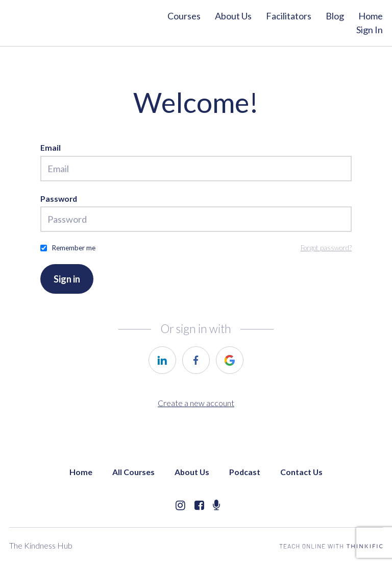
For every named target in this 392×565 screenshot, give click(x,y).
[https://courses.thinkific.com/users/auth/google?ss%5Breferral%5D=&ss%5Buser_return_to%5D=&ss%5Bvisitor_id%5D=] (230, 360)
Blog (335, 16)
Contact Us (301, 472)
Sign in (67, 279)
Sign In (370, 30)
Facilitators (289, 16)
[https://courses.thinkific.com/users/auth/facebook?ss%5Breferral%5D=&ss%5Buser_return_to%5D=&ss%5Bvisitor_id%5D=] (196, 360)
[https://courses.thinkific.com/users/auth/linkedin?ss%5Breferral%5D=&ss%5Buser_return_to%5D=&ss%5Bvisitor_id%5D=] (162, 360)
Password (59, 198)
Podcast (245, 472)
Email (51, 147)
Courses (184, 16)
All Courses (133, 472)
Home (371, 16)
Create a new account (196, 403)
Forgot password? (326, 248)
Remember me (73, 248)
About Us (233, 16)
